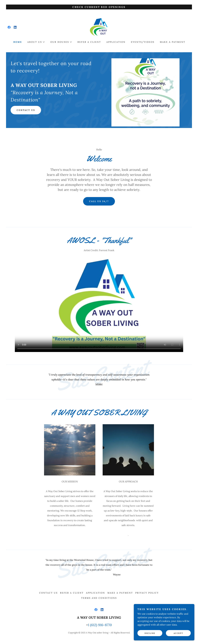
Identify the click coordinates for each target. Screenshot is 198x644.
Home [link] (18, 42)
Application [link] (116, 42)
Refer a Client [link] (89, 42)
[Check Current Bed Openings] (99, 7)
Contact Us (26, 110)
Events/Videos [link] (143, 42)
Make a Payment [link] (173, 42)
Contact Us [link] (48, 593)
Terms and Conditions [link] (99, 598)
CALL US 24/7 (99, 201)
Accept (178, 633)
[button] (36, 42)
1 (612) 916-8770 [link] (100, 625)
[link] (9, 27)
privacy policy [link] (147, 593)
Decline (150, 633)
